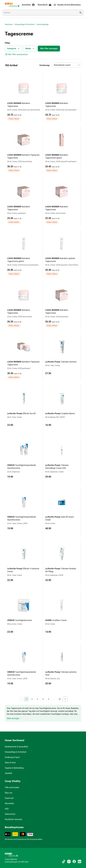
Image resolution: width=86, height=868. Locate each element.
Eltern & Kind (10, 763)
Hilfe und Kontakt (12, 787)
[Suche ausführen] (81, 13)
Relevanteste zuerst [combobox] (62, 65)
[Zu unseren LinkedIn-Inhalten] (80, 861)
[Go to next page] (65, 699)
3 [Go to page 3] (38, 699)
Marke (30, 49)
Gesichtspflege (43, 24)
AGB (7, 809)
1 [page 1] (26, 699)
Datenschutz (10, 814)
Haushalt (8, 773)
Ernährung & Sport (12, 757)
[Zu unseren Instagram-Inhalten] (69, 861)
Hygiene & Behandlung (14, 768)
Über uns (9, 793)
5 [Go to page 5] (49, 699)
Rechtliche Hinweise (13, 819)
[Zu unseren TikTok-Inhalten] (64, 861)
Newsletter (9, 803)
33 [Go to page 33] (60, 699)
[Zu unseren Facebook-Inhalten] (74, 861)
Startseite (9, 24)
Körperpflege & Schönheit (25, 24)
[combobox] (40, 13)
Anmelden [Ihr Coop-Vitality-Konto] (28, 5)
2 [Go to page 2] (32, 699)
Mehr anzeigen (13, 718)
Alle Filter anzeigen (49, 49)
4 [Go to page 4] (43, 699)
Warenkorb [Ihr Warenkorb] (45, 5)
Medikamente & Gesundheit (16, 747)
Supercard (9, 798)
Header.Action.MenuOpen (67, 5)
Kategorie (14, 49)
